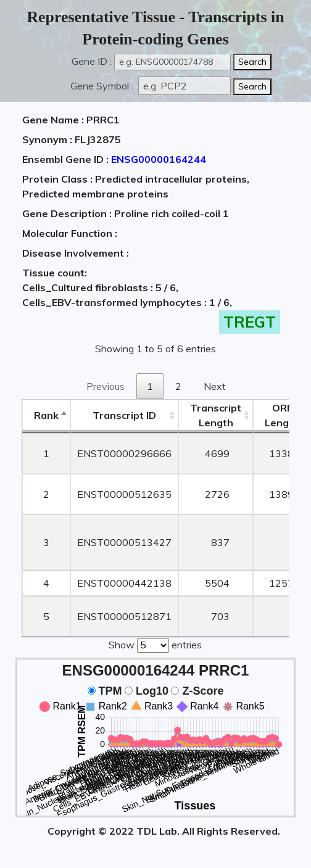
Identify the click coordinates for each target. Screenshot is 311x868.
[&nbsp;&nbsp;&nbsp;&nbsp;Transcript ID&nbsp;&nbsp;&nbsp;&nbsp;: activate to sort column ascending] (124, 415)
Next (215, 386)
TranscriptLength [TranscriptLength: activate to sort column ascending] (216, 415)
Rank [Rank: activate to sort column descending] (46, 415)
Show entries (155, 644)
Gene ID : (92, 61)
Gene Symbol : (103, 86)
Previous (106, 386)
